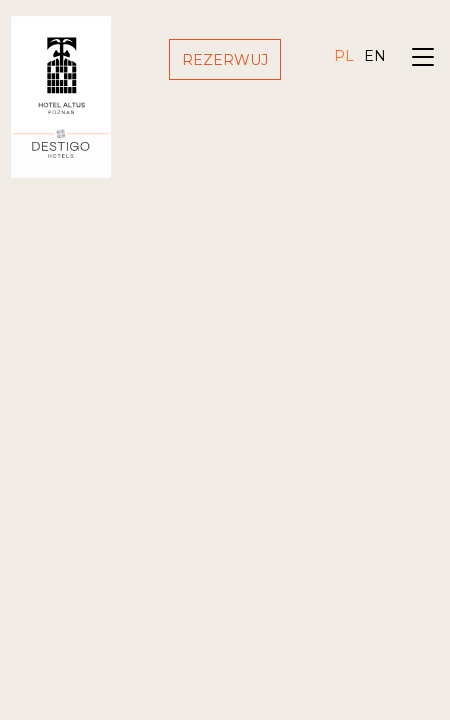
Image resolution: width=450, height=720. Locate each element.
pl (344, 56)
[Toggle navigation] (423, 59)
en (375, 56)
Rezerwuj (225, 60)
